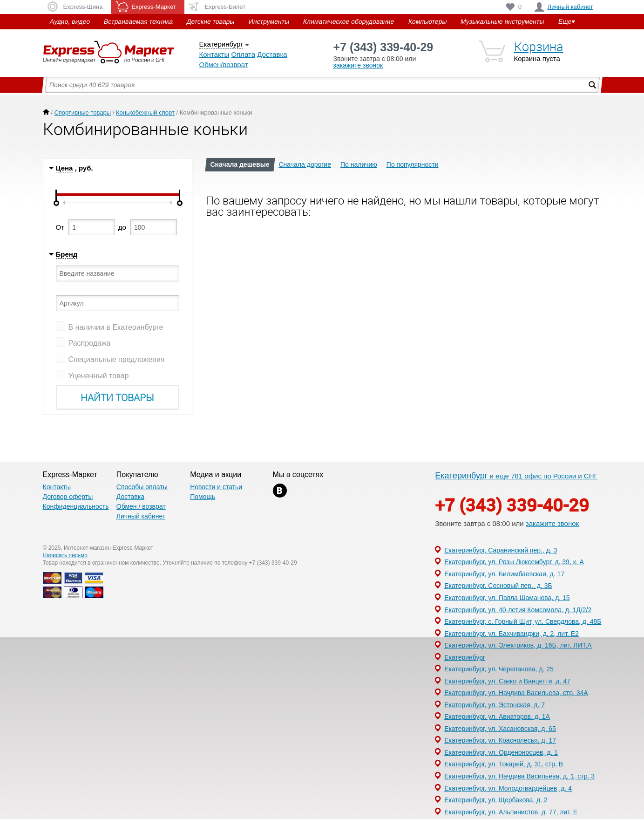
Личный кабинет (570, 7)
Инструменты (269, 21)
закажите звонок (358, 65)
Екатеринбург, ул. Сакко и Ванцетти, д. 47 (507, 681)
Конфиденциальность (76, 506)
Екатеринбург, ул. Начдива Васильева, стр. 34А (516, 693)
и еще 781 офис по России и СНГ (516, 476)
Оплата (243, 54)
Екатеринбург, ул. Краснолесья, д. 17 (500, 740)
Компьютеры (427, 21)
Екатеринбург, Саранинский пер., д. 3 (501, 550)
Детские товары (211, 21)
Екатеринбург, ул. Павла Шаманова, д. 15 (507, 598)
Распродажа (90, 343)
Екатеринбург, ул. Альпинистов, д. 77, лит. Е (511, 812)
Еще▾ (566, 21)
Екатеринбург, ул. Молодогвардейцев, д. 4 (508, 788)
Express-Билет (225, 7)
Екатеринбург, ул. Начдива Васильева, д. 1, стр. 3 (519, 776)
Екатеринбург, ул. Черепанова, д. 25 (499, 669)
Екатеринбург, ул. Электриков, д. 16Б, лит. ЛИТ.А (518, 645)
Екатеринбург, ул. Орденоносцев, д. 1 (501, 752)
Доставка (272, 54)
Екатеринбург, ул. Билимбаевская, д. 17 (504, 574)
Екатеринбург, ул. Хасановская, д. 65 (500, 729)
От (60, 227)
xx (280, 491)
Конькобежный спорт (145, 113)
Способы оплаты (142, 487)
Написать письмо (65, 555)
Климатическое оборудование (349, 21)
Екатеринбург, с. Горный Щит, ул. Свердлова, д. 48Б (523, 621)
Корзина (539, 47)
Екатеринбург (221, 44)
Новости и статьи (216, 487)
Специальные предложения (117, 359)
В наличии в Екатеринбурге (116, 327)
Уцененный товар (99, 376)
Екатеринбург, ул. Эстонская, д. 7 (495, 705)
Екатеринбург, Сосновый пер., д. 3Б (498, 586)
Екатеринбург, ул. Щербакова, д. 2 (496, 800)
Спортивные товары (82, 113)
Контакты (214, 54)
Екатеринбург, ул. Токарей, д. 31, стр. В (504, 764)
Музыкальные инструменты (502, 21)
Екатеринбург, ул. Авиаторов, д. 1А (497, 717)
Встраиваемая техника (138, 21)
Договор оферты (68, 497)
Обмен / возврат (141, 506)
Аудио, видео (70, 21)
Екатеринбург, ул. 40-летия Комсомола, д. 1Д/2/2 (518, 610)
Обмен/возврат (224, 65)
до (122, 227)
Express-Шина (83, 7)
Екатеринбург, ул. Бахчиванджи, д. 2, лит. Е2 (512, 634)
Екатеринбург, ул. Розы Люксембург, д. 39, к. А (514, 562)
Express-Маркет (121, 52)
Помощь (203, 497)
